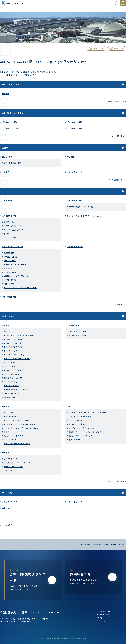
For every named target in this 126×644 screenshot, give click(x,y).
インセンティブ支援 (75, 172)
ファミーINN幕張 (10, 366)
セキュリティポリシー (76, 502)
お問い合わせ (7, 508)
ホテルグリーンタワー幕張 (14, 355)
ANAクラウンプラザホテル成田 (16, 420)
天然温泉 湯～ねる (11, 397)
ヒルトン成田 (9, 413)
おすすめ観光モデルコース (77, 201)
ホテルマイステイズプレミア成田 (17, 444)
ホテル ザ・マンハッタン (13, 343)
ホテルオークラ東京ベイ (78, 424)
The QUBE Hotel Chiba (13, 393)
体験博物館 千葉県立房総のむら (17, 276)
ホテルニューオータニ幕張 (14, 339)
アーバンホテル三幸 (11, 382)
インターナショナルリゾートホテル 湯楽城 (21, 428)
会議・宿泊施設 (9, 316)
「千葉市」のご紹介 (10, 122)
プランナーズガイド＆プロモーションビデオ (84, 216)
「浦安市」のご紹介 (75, 128)
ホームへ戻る (7, 525)
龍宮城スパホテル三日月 (13, 467)
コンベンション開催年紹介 (14, 113)
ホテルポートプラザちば (13, 370)
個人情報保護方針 (103, 615)
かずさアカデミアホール (13, 459)
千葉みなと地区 (10, 261)
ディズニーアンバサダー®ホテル (81, 428)
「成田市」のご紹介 (75, 122)
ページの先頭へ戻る (116, 101)
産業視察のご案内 (9, 216)
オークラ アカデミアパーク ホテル (17, 463)
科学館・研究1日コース (13, 226)
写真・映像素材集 (9, 297)
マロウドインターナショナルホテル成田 (19, 424)
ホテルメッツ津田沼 (11, 386)
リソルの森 (8, 471)
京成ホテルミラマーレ (77, 331)
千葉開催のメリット (11, 84)
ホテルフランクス (11, 351)
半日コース (8, 234)
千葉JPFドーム (10, 268)
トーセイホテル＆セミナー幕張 (16, 389)
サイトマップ (101, 621)
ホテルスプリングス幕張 (13, 347)
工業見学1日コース (11, 222)
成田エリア (6, 406)
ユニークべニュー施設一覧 (12, 247)
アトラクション (8, 201)
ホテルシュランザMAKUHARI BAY (17, 359)
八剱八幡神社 (9, 284)
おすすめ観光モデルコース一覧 (81, 207)
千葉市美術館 (9, 253)
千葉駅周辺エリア (74, 325)
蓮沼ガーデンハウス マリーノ (15, 436)
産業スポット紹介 (11, 237)
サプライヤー (7, 172)
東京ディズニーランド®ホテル (80, 436)
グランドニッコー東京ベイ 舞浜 (81, 416)
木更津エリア (7, 453)
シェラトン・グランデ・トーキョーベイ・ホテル (88, 413)
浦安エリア (71, 406)
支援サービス (8, 148)
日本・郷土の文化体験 (12, 163)
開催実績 (6, 94)
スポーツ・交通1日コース (14, 230)
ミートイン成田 (10, 440)
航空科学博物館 (10, 280)
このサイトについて (10, 502)
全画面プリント (97, 48)
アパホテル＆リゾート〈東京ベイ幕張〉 (19, 335)
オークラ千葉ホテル (11, 374)
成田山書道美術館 (11, 272)
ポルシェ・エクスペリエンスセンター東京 (20, 288)
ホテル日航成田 (10, 416)
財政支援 (70, 157)
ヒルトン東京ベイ (75, 420)
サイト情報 (7, 493)
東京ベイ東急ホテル (76, 440)
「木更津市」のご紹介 (11, 128)
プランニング (8, 191)
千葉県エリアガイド (75, 247)
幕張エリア (6, 325)
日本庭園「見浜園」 (11, 257)
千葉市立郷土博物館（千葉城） (16, 264)
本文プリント (118, 48)
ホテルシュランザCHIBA (78, 335)
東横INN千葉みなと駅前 (13, 378)
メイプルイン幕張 (11, 362)
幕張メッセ (8, 331)
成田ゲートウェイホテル (13, 432)
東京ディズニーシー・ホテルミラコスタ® (85, 432)
